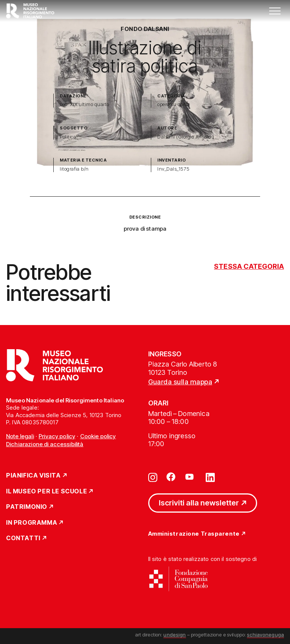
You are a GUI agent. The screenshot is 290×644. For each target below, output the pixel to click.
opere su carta (173, 104)
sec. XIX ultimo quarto (85, 104)
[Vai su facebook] (171, 477)
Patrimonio (27, 507)
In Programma (32, 523)
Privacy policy (57, 436)
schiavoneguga (265, 635)
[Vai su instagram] (153, 477)
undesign (174, 635)
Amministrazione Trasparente (194, 534)
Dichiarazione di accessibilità (45, 444)
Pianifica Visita (33, 476)
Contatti (23, 538)
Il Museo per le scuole (47, 491)
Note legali (20, 436)
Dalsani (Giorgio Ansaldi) (186, 137)
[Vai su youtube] (191, 477)
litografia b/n (74, 169)
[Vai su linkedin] (210, 477)
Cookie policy (98, 436)
